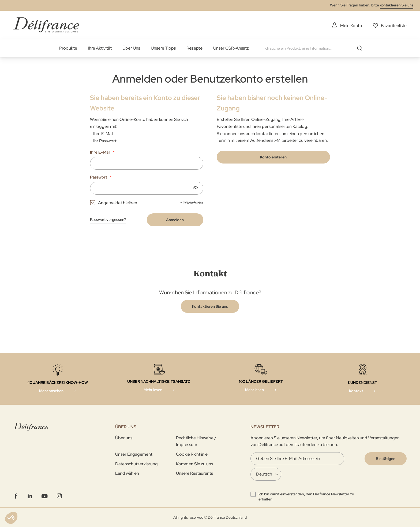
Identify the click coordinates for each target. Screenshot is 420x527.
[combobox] (315, 48)
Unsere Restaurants (194, 473)
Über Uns (131, 48)
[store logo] (46, 25)
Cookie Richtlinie (192, 454)
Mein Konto (351, 26)
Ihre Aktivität (100, 48)
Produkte (68, 48)
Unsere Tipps (163, 48)
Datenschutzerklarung (136, 464)
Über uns (124, 438)
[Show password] (195, 188)
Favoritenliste (394, 26)
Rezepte (194, 48)
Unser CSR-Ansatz (231, 48)
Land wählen (127, 473)
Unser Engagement (134, 454)
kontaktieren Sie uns (397, 5)
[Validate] (386, 459)
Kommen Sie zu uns (194, 464)
